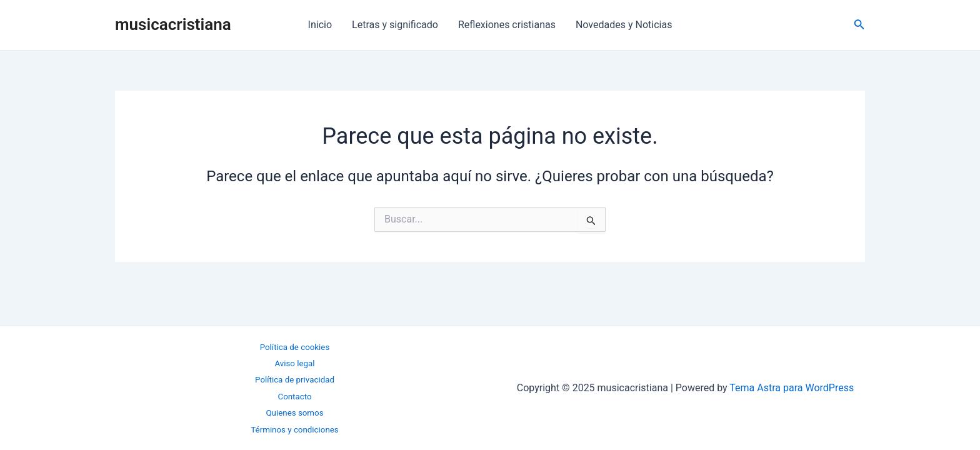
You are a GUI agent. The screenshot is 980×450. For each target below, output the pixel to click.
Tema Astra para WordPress (792, 388)
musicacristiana (173, 24)
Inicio (320, 25)
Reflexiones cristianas (507, 25)
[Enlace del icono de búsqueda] (859, 25)
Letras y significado (395, 25)
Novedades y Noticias (624, 25)
